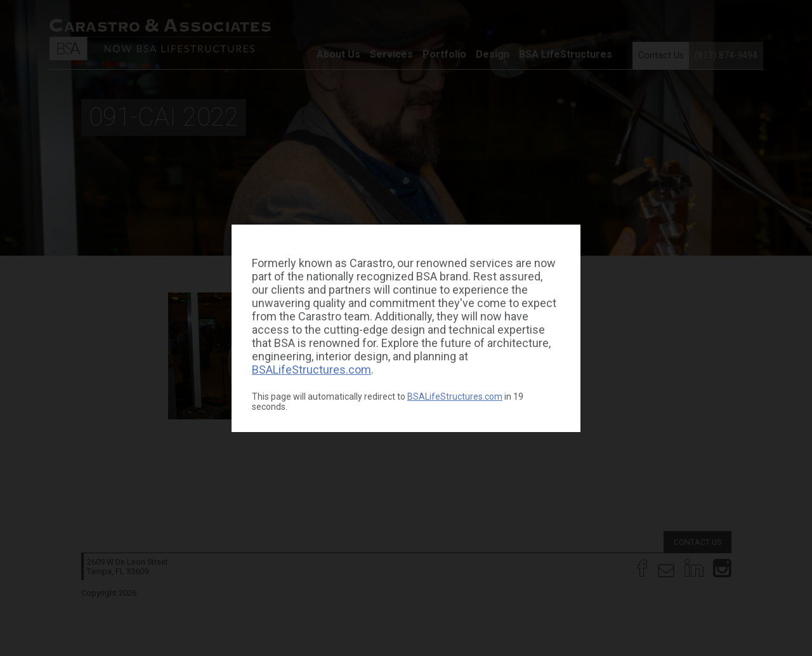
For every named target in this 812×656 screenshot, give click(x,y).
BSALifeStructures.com (311, 370)
